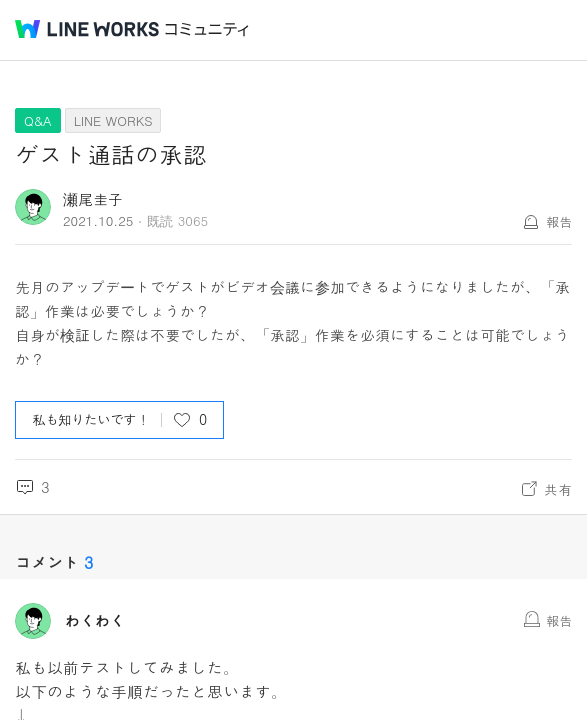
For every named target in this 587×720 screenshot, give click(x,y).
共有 (558, 489)
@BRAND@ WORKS (87, 29)
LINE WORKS (113, 120)
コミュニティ (207, 29)
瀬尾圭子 (93, 198)
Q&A (38, 120)
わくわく (95, 621)
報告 (559, 221)
